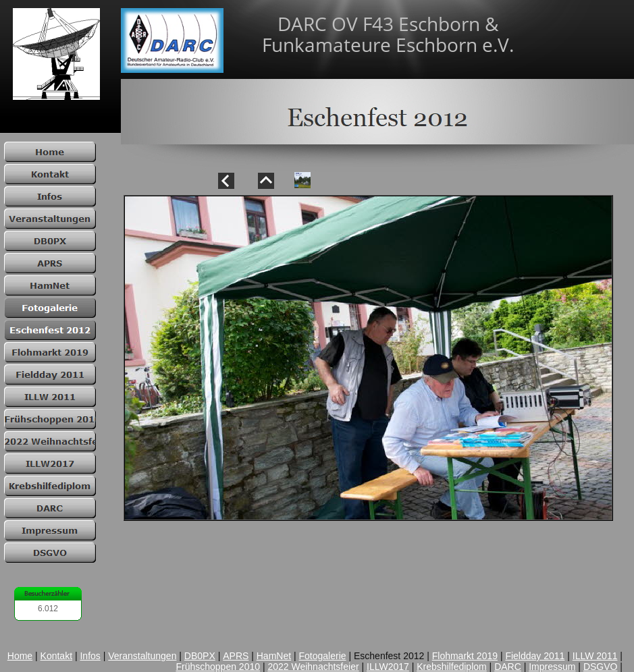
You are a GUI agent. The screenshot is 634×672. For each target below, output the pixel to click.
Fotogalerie (323, 656)
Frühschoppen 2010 (218, 667)
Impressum (552, 667)
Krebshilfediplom (452, 667)
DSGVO (601, 667)
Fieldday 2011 (535, 656)
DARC (508, 667)
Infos (90, 656)
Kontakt (56, 656)
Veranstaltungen (142, 656)
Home (20, 656)
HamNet (274, 656)
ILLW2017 (388, 667)
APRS (236, 656)
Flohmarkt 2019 (465, 656)
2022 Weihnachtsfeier (313, 667)
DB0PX (200, 656)
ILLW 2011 (595, 656)
